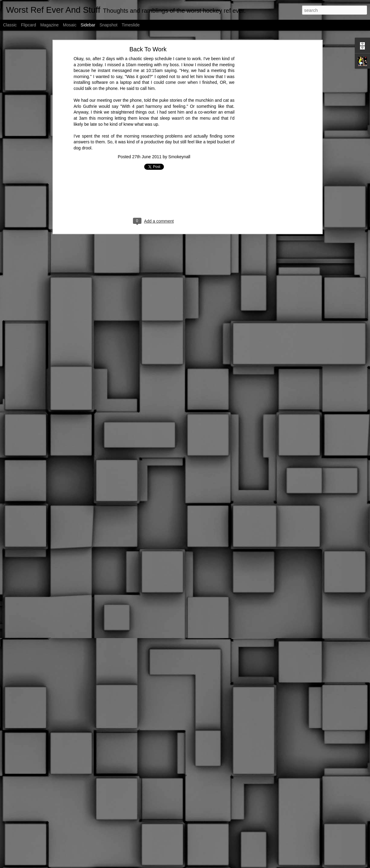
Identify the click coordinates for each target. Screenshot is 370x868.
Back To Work (148, 49)
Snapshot (109, 25)
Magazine (50, 25)
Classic (10, 25)
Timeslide (131, 25)
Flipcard (29, 25)
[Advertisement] (268, 145)
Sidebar (88, 25)
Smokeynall (179, 157)
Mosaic (70, 25)
